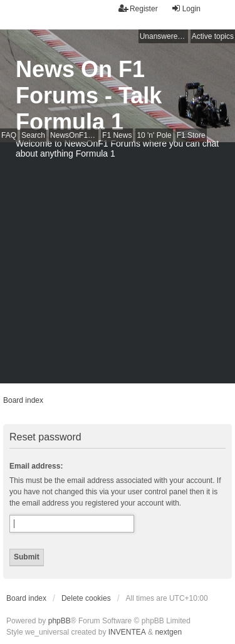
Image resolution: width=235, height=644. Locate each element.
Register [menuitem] (138, 8)
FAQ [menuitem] (9, 135)
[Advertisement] (118, 266)
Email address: (36, 466)
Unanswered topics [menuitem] (164, 36)
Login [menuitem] (186, 8)
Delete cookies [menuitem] (86, 598)
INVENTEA (127, 632)
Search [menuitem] (33, 135)
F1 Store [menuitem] (191, 135)
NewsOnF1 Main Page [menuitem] (74, 135)
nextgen (168, 632)
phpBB (60, 621)
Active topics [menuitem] (213, 36)
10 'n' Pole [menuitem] (154, 135)
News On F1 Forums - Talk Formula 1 (89, 96)
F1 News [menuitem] (117, 135)
